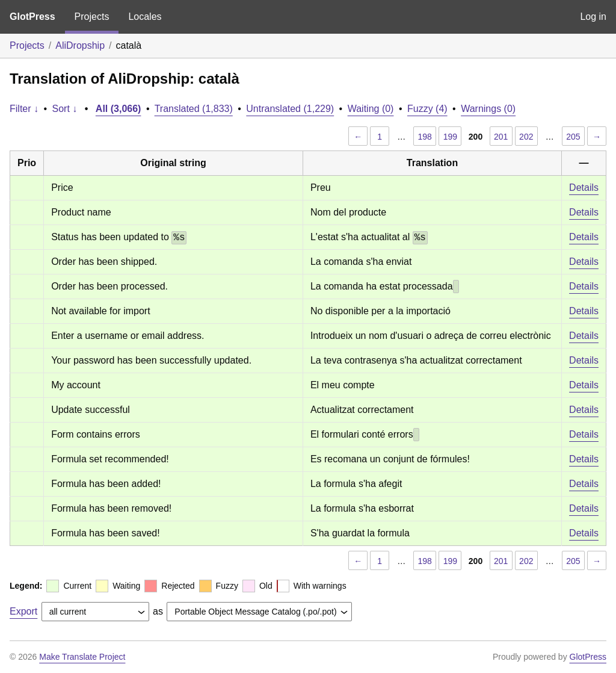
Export (23, 611)
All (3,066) (119, 109)
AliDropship (80, 45)
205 (573, 137)
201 (501, 137)
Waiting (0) (371, 109)
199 (450, 137)
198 (425, 137)
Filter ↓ (24, 109)
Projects (92, 17)
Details (584, 188)
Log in (593, 17)
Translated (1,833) (194, 109)
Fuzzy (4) (427, 109)
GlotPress (32, 17)
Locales (145, 17)
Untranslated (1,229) (290, 109)
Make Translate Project (82, 657)
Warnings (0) (488, 109)
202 (526, 137)
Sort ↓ (65, 109)
